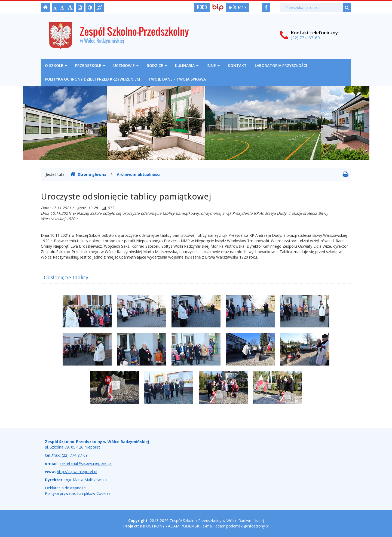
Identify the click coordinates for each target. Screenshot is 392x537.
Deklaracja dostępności (66, 488)
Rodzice (157, 65)
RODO (202, 7)
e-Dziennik (238, 7)
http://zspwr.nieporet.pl (77, 472)
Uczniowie (126, 65)
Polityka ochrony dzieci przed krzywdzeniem (93, 79)
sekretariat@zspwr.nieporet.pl (86, 463)
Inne (213, 65)
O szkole (56, 65)
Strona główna (88, 174)
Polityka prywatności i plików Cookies (78, 493)
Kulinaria (187, 65)
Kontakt (237, 65)
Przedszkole (90, 65)
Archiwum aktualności (139, 174)
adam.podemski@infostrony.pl (242, 526)
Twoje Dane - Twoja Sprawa (177, 79)
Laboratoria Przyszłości (281, 65)
